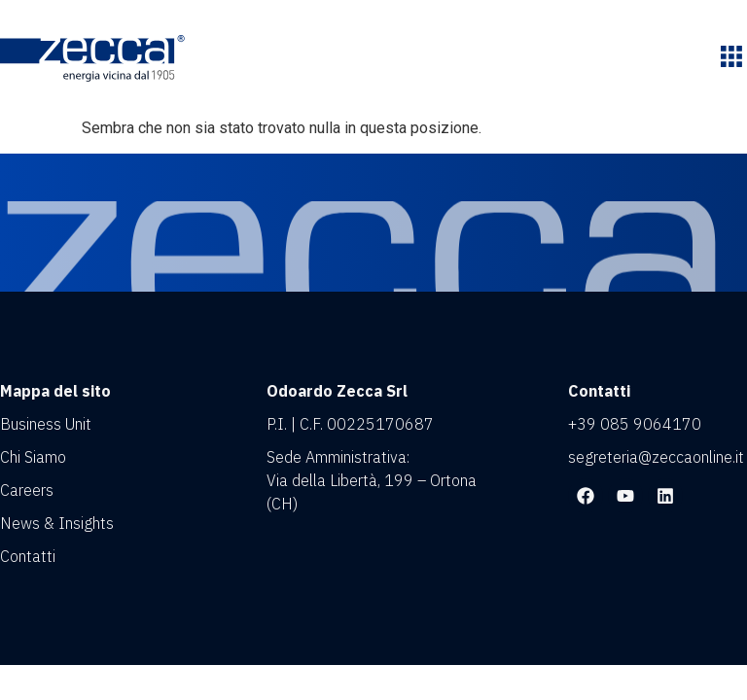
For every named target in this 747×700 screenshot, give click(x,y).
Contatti (28, 556)
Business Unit (46, 424)
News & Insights (57, 523)
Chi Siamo (33, 457)
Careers (27, 490)
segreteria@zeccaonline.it (656, 457)
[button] (731, 59)
